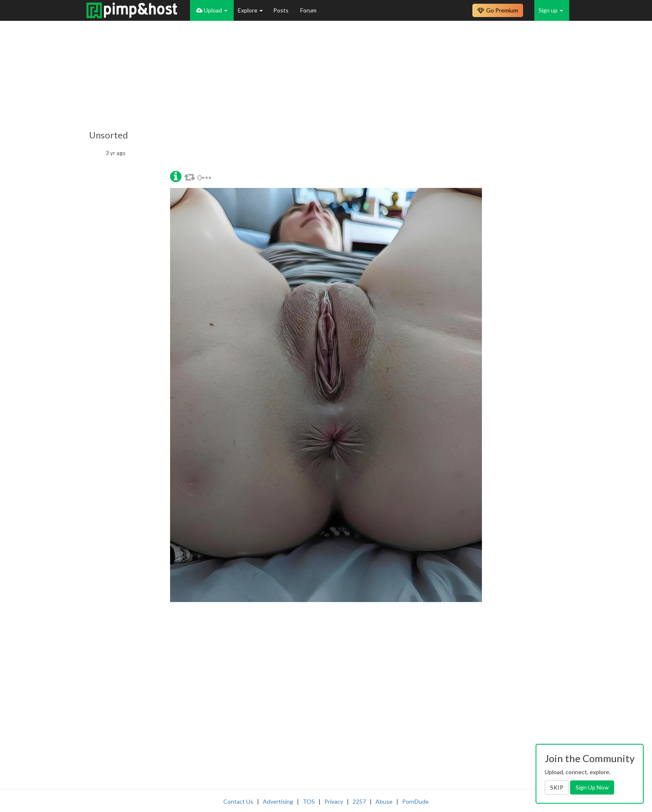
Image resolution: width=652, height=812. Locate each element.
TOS (309, 801)
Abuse (384, 801)
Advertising (278, 801)
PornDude (415, 801)
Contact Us (238, 801)
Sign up (551, 10)
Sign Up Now (592, 787)
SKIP (557, 787)
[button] (176, 176)
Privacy (334, 801)
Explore (250, 10)
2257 (359, 801)
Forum (308, 10)
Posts (282, 10)
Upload (212, 10)
